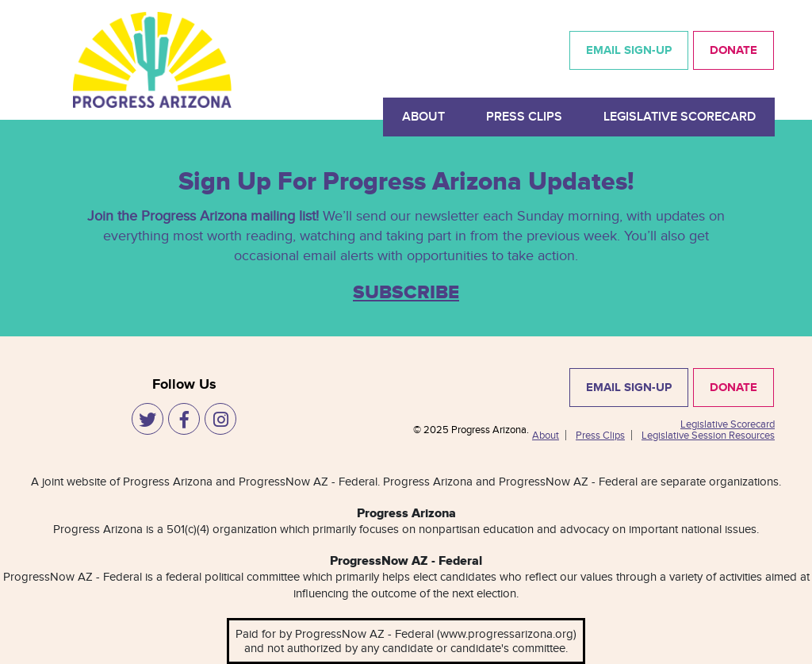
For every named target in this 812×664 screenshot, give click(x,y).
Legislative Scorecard (680, 117)
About (423, 117)
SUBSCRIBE (406, 293)
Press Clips (524, 117)
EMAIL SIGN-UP (629, 50)
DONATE (733, 50)
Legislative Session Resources (708, 436)
